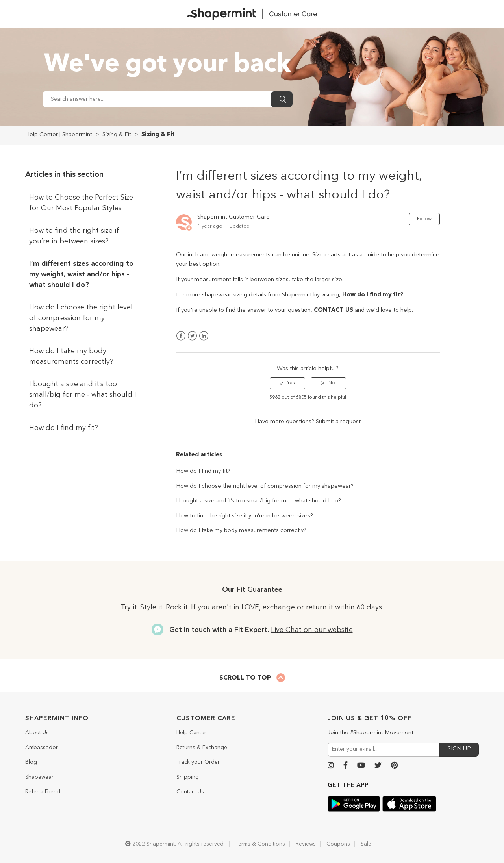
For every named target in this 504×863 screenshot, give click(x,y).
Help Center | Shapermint (59, 135)
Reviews (306, 844)
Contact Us (190, 792)
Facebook (181, 336)
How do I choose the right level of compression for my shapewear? (81, 318)
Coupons (338, 844)
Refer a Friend (43, 792)
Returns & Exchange (202, 748)
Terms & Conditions (260, 844)
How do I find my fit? (64, 428)
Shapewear (39, 777)
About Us (37, 733)
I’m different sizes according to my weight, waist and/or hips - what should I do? (81, 274)
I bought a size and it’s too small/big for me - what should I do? (83, 395)
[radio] (287, 383)
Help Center (191, 733)
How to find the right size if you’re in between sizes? (74, 236)
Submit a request (338, 422)
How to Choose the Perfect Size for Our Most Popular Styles (81, 203)
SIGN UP (459, 749)
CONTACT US (334, 310)
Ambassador (42, 748)
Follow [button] (424, 219)
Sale (366, 844)
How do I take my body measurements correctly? (71, 356)
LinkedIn (204, 336)
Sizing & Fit (117, 135)
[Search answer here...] (157, 99)
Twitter (192, 336)
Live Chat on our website (312, 630)
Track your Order (198, 762)
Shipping (188, 777)
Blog (31, 762)
